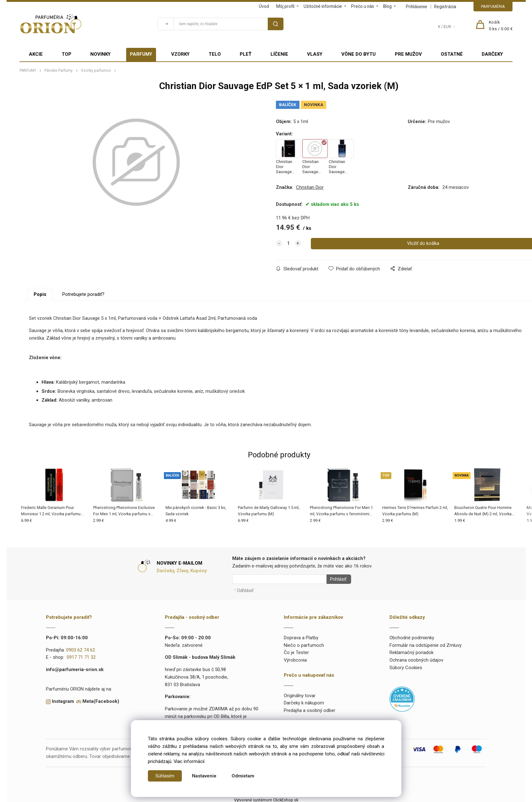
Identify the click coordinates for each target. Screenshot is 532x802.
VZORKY (180, 54)
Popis (40, 294)
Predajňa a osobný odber (310, 709)
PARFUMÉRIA (493, 6)
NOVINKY (101, 54)
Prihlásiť (336, 579)
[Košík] (501, 26)
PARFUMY (141, 54)
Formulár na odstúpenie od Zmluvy (426, 643)
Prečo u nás (363, 6)
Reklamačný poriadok (412, 651)
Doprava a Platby (301, 636)
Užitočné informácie (323, 6)
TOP (67, 54)
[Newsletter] (279, 579)
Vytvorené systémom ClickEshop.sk (266, 798)
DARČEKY (492, 54)
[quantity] (288, 244)
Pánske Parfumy (59, 71)
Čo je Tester (296, 651)
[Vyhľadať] (165, 24)
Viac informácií (189, 761)
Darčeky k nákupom (304, 701)
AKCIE (36, 54)
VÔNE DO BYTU (358, 54)
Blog (387, 6)
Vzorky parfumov (96, 71)
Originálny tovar (300, 693)
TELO (215, 54)
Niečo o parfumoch (304, 643)
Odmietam (243, 776)
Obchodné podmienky (412, 636)
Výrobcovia (295, 658)
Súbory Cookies (406, 666)
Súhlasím (165, 776)
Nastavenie (204, 776)
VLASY (315, 54)
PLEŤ (246, 54)
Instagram (63, 699)
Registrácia (445, 7)
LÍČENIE (279, 54)
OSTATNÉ (452, 54)
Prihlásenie (417, 7)
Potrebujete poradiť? (83, 294)
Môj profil (285, 6)
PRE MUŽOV (408, 54)
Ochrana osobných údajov (416, 658)
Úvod (264, 6)
